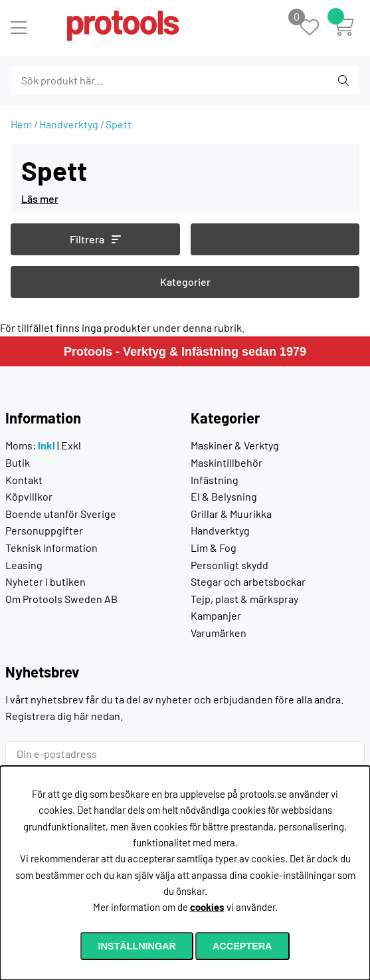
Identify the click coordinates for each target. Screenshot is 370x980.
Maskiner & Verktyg (235, 445)
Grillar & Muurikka (231, 514)
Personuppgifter (44, 530)
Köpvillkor (29, 496)
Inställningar (137, 946)
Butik (18, 462)
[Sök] (83, 80)
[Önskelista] (317, 28)
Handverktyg (69, 124)
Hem (21, 124)
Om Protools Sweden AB (61, 599)
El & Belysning (224, 496)
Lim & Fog (214, 548)
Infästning (215, 480)
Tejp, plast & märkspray (244, 599)
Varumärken (219, 633)
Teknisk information (51, 548)
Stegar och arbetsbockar (248, 581)
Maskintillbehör (227, 462)
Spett (119, 124)
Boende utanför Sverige (61, 514)
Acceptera (242, 946)
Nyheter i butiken (46, 581)
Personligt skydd (230, 565)
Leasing (24, 565)
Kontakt (24, 480)
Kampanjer (216, 615)
